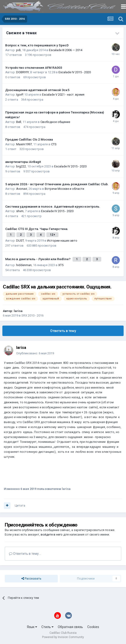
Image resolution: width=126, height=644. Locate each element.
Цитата (20, 505)
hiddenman (24, 265)
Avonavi (22, 189)
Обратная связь (70, 627)
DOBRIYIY (22, 72)
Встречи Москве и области (64, 189)
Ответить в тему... (25, 554)
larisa (18, 311)
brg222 (21, 166)
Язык (32, 627)
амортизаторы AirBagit (23, 162)
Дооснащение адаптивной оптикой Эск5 (37, 90)
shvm (20, 211)
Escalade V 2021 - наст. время (63, 95)
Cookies (93, 627)
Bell (19, 122)
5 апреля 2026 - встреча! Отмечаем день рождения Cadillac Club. (57, 184)
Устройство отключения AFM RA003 (34, 68)
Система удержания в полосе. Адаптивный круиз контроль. (53, 206)
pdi (18, 50)
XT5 (61, 265)
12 (52, 235)
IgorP (19, 95)
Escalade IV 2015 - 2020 (75, 72)
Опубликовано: (35, 353)
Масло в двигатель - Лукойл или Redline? (38, 259)
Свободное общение (55, 122)
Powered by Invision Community (63, 637)
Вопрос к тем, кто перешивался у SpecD (37, 45)
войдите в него (52, 534)
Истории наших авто (62, 241)
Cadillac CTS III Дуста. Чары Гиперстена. (37, 229)
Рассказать (31, 579)
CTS (54, 144)
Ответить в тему (63, 331)
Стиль (47, 627)
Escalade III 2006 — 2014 (66, 50)
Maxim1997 (24, 144)
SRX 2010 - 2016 (32, 315)
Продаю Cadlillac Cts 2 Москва (29, 139)
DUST (20, 241)
